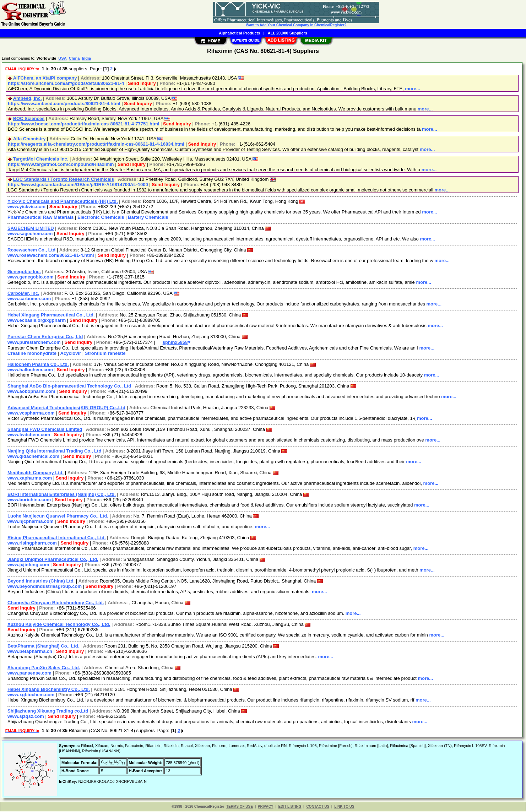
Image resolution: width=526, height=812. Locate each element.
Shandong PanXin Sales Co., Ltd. (44, 668)
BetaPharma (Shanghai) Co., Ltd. (43, 647)
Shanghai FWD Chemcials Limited (45, 430)
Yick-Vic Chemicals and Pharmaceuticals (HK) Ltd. (63, 201)
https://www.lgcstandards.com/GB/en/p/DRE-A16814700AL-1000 (78, 185)
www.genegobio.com (31, 277)
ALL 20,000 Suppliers (288, 33)
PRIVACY (266, 807)
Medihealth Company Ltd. (36, 473)
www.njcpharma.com (31, 522)
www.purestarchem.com (34, 343)
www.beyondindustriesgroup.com (45, 587)
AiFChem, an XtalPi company (45, 78)
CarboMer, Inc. (23, 293)
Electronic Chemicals (101, 217)
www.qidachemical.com (33, 457)
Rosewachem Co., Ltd (31, 250)
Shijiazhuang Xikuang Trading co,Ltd (48, 712)
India (86, 58)
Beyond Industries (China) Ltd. (41, 582)
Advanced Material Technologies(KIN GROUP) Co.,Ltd (66, 408)
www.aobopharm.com (31, 392)
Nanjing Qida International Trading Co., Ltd (54, 452)
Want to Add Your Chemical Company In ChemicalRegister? (296, 25)
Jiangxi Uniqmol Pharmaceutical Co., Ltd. (53, 560)
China (74, 58)
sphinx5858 (174, 343)
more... (413, 89)
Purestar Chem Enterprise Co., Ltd (45, 337)
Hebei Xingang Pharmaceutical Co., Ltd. (51, 315)
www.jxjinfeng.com (28, 565)
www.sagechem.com (30, 234)
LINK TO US (344, 807)
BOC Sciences (29, 118)
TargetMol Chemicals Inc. (41, 159)
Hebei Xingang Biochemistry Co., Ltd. (49, 690)
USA (62, 58)
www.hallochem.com (30, 370)
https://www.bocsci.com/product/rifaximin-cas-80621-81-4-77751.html (83, 124)
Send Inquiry (142, 83)
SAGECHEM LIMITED (31, 228)
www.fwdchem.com (29, 435)
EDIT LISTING (290, 807)
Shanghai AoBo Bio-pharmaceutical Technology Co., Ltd (69, 387)
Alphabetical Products (239, 33)
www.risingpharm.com (32, 544)
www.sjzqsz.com (26, 717)
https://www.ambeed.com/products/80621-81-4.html (64, 104)
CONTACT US (318, 807)
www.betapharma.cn (30, 652)
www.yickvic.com (26, 207)
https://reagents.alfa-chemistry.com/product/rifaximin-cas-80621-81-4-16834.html (96, 144)
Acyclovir (71, 354)
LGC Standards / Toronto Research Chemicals (64, 179)
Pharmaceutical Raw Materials (40, 217)
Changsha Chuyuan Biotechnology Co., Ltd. (56, 603)
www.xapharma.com (30, 479)
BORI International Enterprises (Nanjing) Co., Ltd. (62, 495)
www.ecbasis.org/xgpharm (37, 320)
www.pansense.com (29, 674)
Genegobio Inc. (24, 272)
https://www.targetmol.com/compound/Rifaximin (61, 164)
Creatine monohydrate (32, 354)
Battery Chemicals (148, 217)
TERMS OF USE (240, 807)
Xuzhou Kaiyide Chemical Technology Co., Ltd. (59, 625)
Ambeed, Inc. (28, 98)
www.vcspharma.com (31, 414)
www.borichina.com (29, 500)
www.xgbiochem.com (31, 695)
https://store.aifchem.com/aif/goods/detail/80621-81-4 (66, 83)
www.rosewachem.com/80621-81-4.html (51, 255)
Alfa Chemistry (29, 139)
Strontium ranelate (105, 354)
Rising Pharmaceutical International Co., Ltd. (57, 538)
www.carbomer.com (29, 299)
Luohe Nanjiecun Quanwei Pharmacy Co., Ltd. (58, 517)
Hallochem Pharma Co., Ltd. (38, 365)
